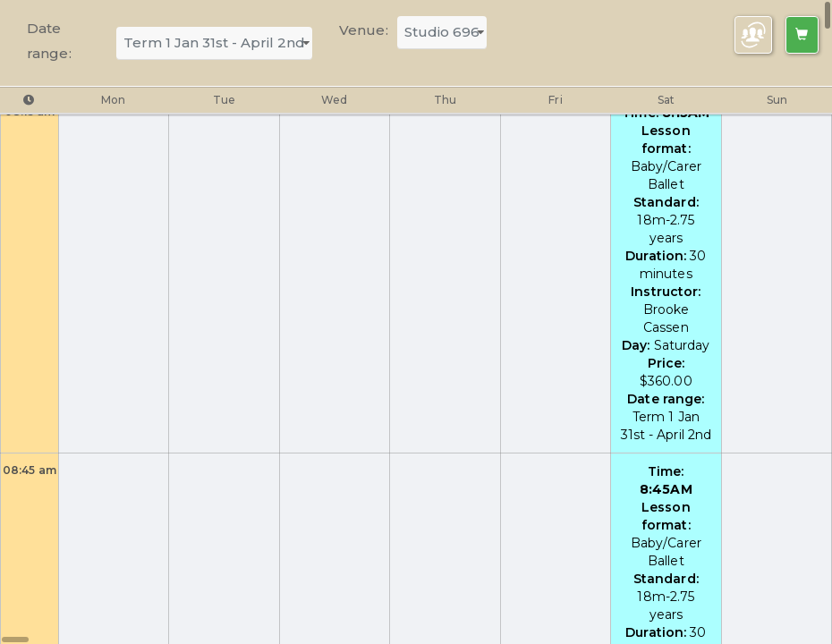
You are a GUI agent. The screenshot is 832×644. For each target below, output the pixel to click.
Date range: (49, 41)
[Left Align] (802, 35)
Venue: (364, 30)
